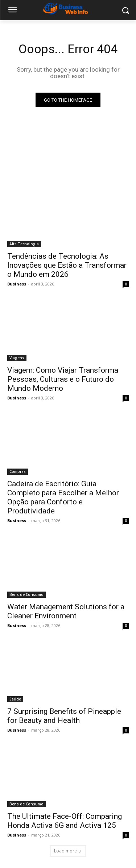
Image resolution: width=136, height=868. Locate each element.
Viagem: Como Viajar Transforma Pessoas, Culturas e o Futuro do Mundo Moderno (63, 379)
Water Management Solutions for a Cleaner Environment (66, 611)
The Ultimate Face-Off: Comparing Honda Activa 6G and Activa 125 (65, 821)
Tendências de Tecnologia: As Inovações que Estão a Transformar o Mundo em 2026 (67, 265)
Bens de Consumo (26, 594)
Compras (18, 471)
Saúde (15, 699)
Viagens (17, 358)
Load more (68, 851)
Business (17, 284)
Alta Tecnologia (24, 244)
